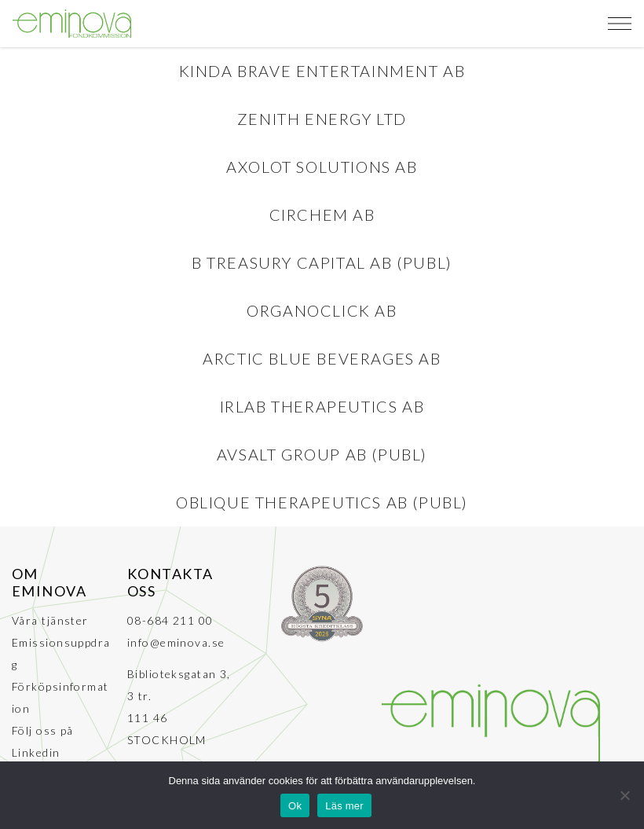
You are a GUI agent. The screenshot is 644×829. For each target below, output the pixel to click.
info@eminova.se (176, 642)
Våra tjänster (50, 620)
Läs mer (344, 806)
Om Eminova (49, 582)
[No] (624, 795)
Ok (295, 806)
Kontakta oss (170, 582)
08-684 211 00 (170, 620)
